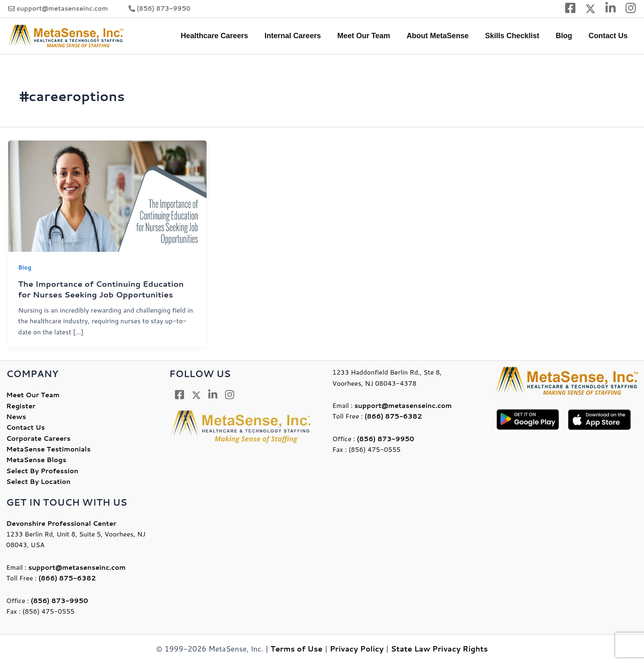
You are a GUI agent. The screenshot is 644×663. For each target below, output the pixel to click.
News (16, 416)
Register (21, 405)
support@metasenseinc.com (62, 8)
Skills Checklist (516, 36)
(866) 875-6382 (67, 577)
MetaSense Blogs (36, 459)
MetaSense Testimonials (48, 448)
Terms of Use (297, 648)
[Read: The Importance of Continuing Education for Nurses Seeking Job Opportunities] (107, 195)
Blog (566, 36)
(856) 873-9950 (164, 8)
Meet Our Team (371, 36)
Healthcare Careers (225, 36)
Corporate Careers (38, 438)
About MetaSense (443, 36)
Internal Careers (302, 36)
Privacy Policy (357, 648)
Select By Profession (42, 470)
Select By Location (38, 481)
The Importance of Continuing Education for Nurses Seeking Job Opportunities (105, 289)
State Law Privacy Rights (439, 648)
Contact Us (609, 36)
